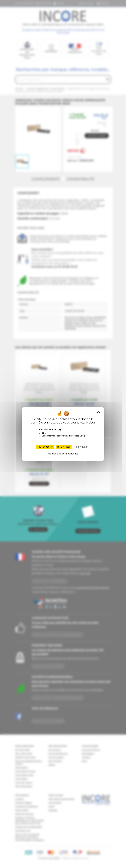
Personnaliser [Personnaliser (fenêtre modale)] (82, 447)
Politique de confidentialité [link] (63, 454)
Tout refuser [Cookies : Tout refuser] (64, 447)
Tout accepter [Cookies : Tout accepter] (45, 447)
